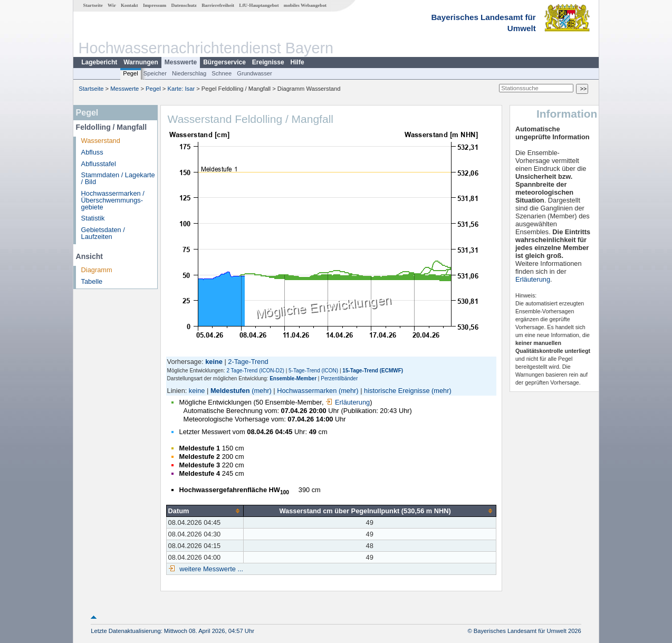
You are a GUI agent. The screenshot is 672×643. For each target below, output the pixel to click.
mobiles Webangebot (305, 5)
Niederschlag (189, 73)
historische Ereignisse (397, 391)
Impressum (155, 5)
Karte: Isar (181, 89)
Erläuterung (348, 402)
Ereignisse (268, 62)
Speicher (155, 73)
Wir (112, 5)
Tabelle (92, 281)
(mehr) (262, 391)
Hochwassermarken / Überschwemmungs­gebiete (113, 200)
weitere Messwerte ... (210, 569)
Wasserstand (101, 141)
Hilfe (297, 62)
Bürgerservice (224, 62)
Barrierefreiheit (218, 5)
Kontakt (129, 5)
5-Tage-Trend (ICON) (313, 371)
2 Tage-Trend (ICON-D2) (255, 371)
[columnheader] (205, 511)
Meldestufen (230, 391)
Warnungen (141, 62)
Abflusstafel (99, 164)
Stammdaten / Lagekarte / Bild (118, 178)
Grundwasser (255, 73)
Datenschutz (184, 5)
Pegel (131, 73)
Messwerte (181, 62)
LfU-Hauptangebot (259, 5)
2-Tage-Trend (248, 362)
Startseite (93, 5)
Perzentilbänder (339, 378)
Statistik (93, 218)
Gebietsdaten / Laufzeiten (103, 233)
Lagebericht (99, 62)
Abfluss (92, 152)
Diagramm (97, 270)
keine (197, 391)
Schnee (222, 73)
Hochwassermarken (307, 391)
